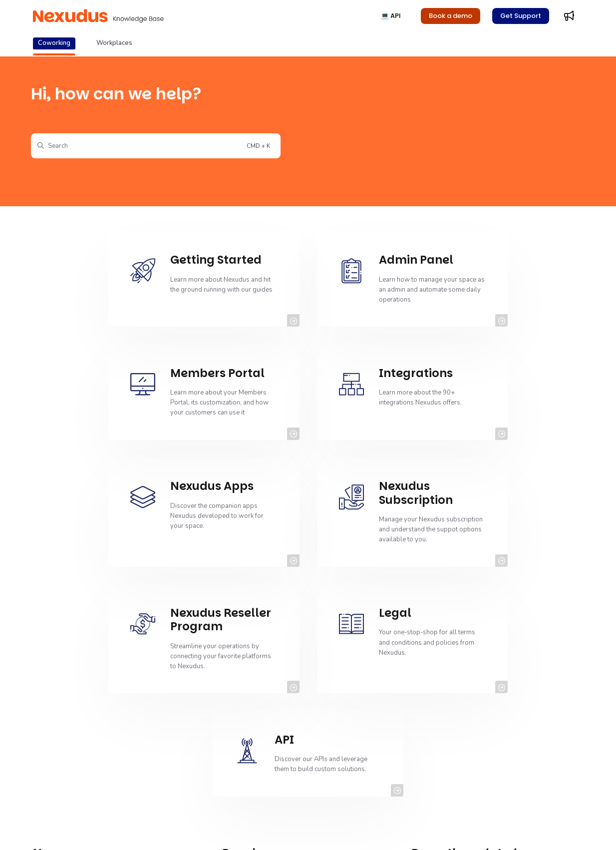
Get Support (521, 16)
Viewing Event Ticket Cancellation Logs (102, 775)
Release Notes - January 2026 (468, 705)
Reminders (251, 740)
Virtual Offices (445, 740)
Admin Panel (253, 775)
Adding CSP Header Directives (469, 722)
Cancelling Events (71, 722)
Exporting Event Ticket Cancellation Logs (105, 757)
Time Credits (442, 775)
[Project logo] (98, 16)
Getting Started (257, 705)
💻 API (391, 16)
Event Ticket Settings (75, 740)
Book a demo (451, 16)
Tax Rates (438, 757)
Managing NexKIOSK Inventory (90, 705)
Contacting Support (263, 722)
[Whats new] (569, 16)
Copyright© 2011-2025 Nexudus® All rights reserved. (113, 830)
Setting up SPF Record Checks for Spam (293, 757)
